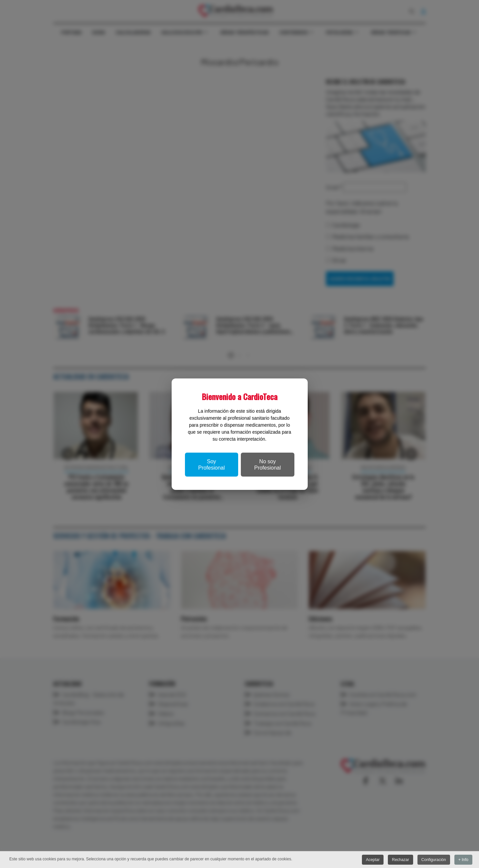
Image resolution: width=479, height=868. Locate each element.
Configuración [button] (433, 860)
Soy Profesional (212, 465)
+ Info (463, 860)
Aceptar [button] (372, 860)
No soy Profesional (267, 465)
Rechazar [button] (400, 860)
